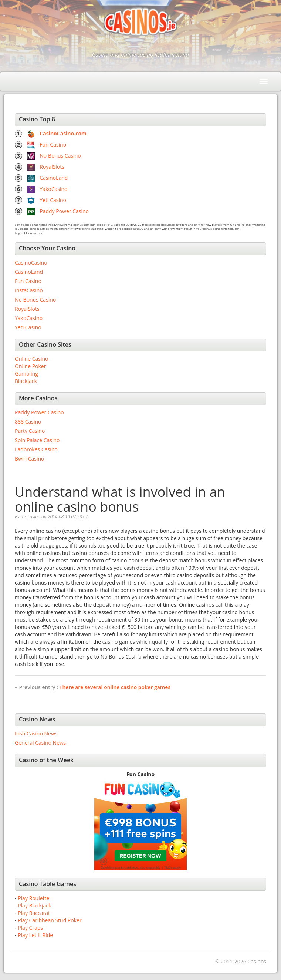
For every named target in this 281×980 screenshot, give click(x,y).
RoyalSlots (52, 167)
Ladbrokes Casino (36, 449)
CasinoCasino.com (63, 133)
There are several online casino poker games (115, 687)
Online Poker (30, 366)
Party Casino (30, 431)
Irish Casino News (36, 733)
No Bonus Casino (60, 156)
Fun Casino (53, 144)
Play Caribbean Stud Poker (50, 920)
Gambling (26, 373)
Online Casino (31, 359)
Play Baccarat (34, 913)
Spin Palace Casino (37, 440)
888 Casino (28, 422)
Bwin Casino (29, 459)
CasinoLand (54, 178)
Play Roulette (33, 898)
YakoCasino (53, 189)
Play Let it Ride (35, 935)
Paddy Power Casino (64, 211)
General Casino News (40, 743)
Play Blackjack (34, 905)
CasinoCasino (31, 262)
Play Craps (30, 928)
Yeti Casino (53, 200)
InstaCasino (29, 290)
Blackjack (26, 381)
